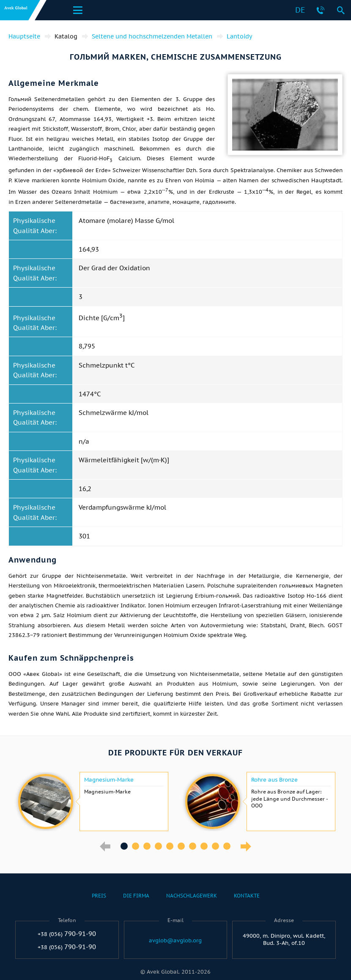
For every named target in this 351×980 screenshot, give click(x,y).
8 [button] (204, 846)
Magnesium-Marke (109, 780)
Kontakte (247, 896)
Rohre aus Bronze (274, 780)
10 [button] (227, 846)
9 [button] (215, 846)
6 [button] (181, 846)
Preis (99, 896)
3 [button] (147, 846)
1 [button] (124, 846)
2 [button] (136, 846)
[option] (92, 802)
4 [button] (158, 846)
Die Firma (136, 896)
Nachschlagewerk (192, 896)
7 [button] (193, 846)
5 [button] (170, 846)
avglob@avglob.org (175, 941)
